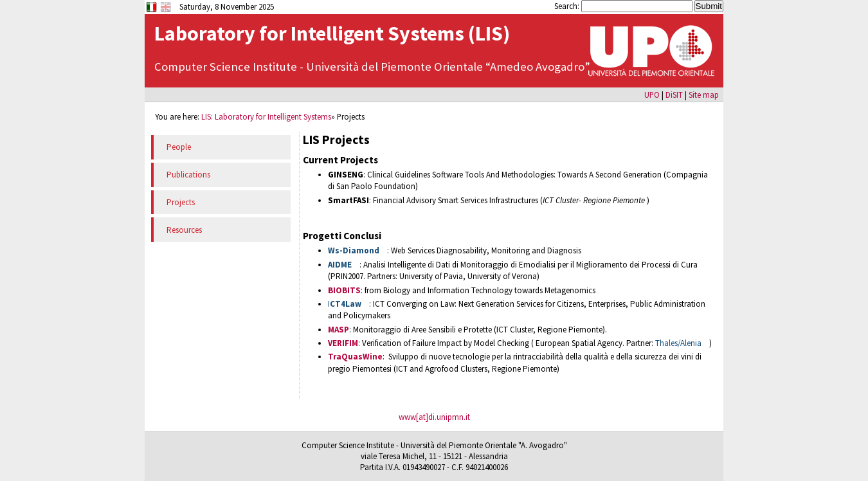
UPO (652, 95)
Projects (181, 202)
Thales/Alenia (678, 343)
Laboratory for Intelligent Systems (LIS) (332, 33)
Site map (704, 95)
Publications (188, 175)
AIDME (340, 265)
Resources (184, 230)
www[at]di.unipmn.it (434, 417)
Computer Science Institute (227, 67)
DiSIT (674, 95)
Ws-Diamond (354, 250)
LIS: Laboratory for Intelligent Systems (266, 116)
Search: (568, 6)
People (179, 147)
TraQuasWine (355, 357)
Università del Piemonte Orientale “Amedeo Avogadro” (448, 67)
